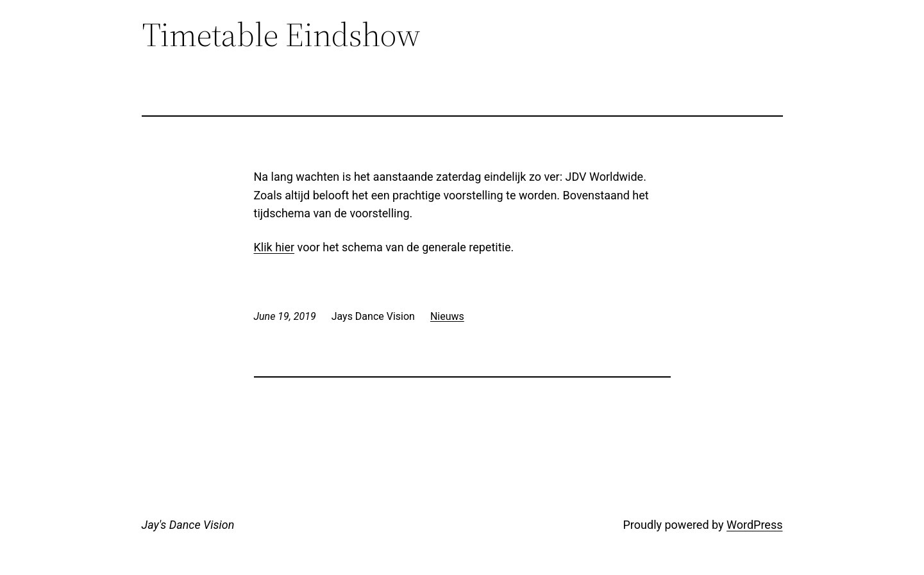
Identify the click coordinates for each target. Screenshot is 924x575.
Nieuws (447, 316)
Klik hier (274, 247)
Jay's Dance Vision (188, 525)
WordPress (754, 525)
